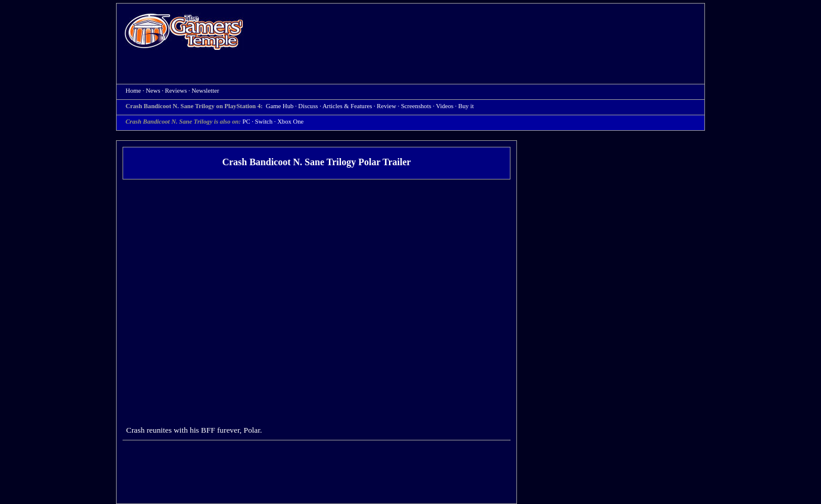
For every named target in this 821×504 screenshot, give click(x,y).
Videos (445, 106)
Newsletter (205, 91)
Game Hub (280, 106)
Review (386, 106)
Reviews (176, 91)
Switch (264, 122)
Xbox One (290, 122)
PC (247, 122)
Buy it (466, 106)
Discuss (308, 106)
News (153, 91)
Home (184, 31)
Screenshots (416, 106)
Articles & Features (347, 106)
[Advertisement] (480, 33)
